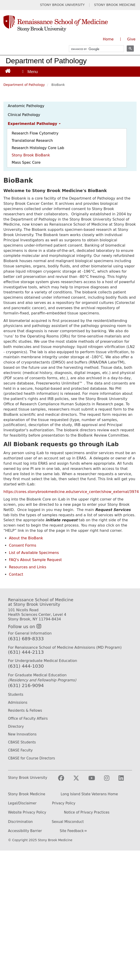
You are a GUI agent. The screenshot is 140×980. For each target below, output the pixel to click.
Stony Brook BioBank (31, 155)
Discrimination (20, 822)
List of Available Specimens (34, 553)
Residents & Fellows (25, 711)
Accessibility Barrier (25, 831)
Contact (16, 574)
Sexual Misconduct (68, 822)
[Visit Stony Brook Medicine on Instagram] (110, 780)
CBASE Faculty (20, 750)
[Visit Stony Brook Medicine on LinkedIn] (125, 780)
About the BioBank (26, 538)
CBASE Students (22, 742)
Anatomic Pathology (26, 106)
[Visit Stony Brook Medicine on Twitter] (80, 780)
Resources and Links (28, 567)
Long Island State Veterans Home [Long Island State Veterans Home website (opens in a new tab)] (89, 794)
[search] (94, 49)
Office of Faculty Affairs (28, 719)
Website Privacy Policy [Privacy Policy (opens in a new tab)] (27, 813)
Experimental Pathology (34, 124)
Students (16, 695)
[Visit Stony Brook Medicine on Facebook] (65, 780)
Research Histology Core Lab (38, 148)
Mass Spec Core (26, 162)
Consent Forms (23, 545)
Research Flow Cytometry (35, 133)
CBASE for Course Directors (31, 758)
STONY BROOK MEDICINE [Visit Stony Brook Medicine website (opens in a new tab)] (115, 5)
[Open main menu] (30, 72)
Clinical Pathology (24, 115)
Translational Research (32, 141)
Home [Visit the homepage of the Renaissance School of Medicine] (108, 39)
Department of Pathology (46, 61)
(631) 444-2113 (26, 652)
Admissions (18, 703)
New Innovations (22, 734)
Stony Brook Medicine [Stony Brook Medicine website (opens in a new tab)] (27, 794)
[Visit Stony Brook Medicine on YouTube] (95, 780)
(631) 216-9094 (26, 685)
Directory (16, 727)
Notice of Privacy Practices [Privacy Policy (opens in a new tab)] (87, 813)
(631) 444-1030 (26, 666)
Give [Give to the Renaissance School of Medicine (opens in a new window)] (131, 39)
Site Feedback (73, 831)
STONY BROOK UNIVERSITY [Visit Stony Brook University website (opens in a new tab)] (62, 5)
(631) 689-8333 (26, 639)
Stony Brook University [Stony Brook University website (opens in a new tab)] (28, 778)
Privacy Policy (64, 803)
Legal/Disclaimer (22, 803)
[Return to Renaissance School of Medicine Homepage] (8, 71)
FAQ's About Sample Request (35, 560)
